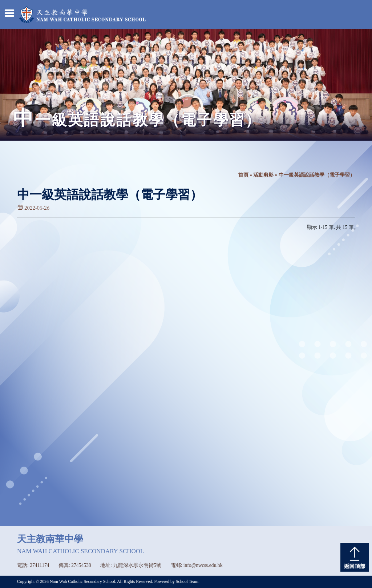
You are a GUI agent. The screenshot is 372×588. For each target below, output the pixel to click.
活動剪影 (263, 175)
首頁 (243, 175)
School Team (187, 581)
